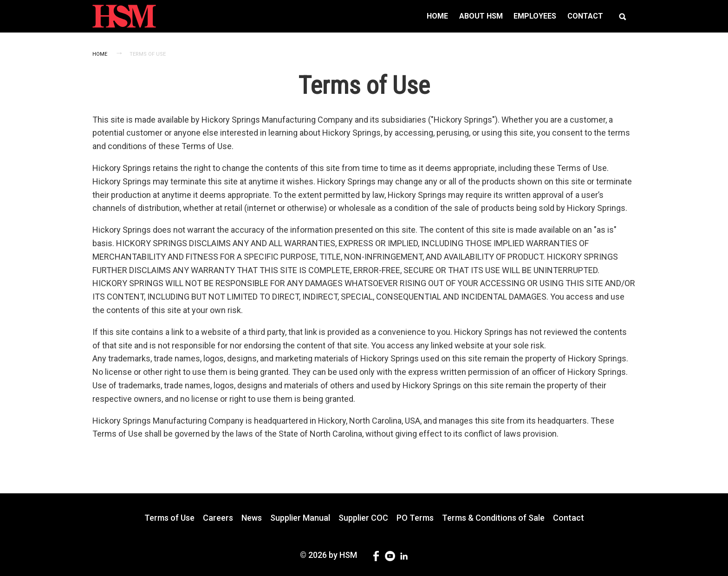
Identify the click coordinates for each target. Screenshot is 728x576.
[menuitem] (437, 16)
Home (100, 54)
